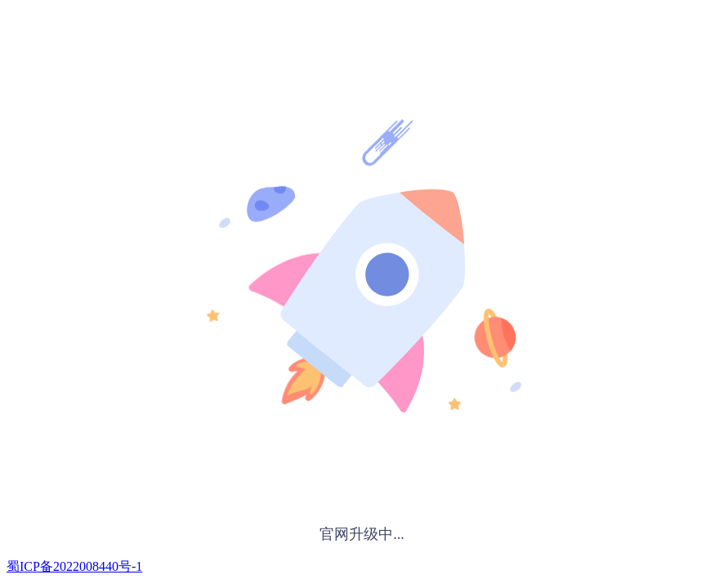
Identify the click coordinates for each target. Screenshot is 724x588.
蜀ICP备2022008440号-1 (74, 566)
